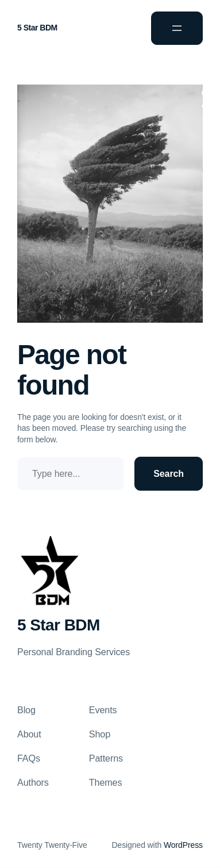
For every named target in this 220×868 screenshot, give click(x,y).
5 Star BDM (37, 28)
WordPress (183, 845)
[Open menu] (177, 28)
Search (169, 474)
